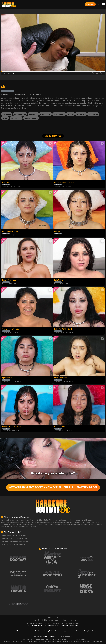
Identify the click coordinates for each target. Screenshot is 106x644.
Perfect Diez (59, 231)
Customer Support (61, 631)
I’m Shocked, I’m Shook (12, 427)
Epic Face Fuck (8, 378)
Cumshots (33, 114)
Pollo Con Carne (61, 378)
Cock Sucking (20, 114)
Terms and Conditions (35, 631)
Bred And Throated (10, 231)
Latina (5, 118)
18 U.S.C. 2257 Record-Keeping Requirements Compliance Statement (53, 625)
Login (23, 631)
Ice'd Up (6, 182)
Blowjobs (7, 114)
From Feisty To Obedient (64, 182)
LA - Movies (81, 114)
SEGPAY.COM (47, 636)
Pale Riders (59, 280)
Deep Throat (46, 114)
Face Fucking (59, 114)
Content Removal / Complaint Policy (83, 631)
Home (12, 631)
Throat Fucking (31, 118)
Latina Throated (61, 427)
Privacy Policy (49, 631)
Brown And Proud (9, 280)
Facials (71, 114)
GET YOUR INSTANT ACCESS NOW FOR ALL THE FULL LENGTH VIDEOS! (53, 487)
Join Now (90, 4)
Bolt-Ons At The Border (64, 329)
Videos (18, 631)
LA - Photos (93, 114)
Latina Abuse (16, 118)
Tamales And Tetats (11, 329)
